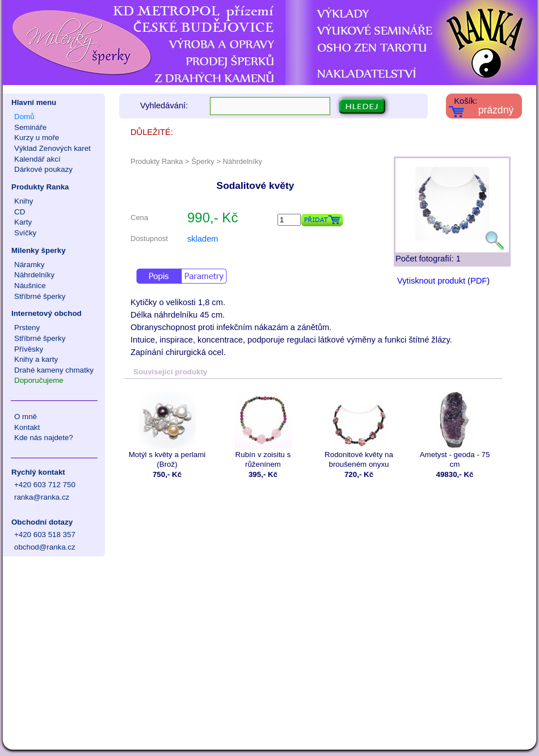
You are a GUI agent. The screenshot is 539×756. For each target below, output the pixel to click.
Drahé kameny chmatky (54, 370)
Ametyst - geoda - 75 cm (455, 430)
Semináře (30, 127)
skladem (203, 239)
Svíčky (25, 233)
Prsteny (27, 328)
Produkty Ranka (40, 187)
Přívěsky (29, 349)
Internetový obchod (47, 313)
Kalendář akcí (37, 159)
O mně (26, 417)
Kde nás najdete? (44, 438)
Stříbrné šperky (40, 296)
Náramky (29, 265)
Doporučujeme (39, 380)
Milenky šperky (39, 250)
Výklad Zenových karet (52, 148)
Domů (24, 117)
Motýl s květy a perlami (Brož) (167, 430)
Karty (23, 222)
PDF (479, 281)
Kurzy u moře (37, 138)
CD (20, 212)
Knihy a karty (36, 359)
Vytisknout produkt (431, 281)
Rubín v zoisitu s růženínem (263, 430)
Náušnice (30, 286)
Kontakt (27, 427)
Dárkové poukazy (43, 169)
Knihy (24, 201)
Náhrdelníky (34, 275)
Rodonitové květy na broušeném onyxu (359, 430)
